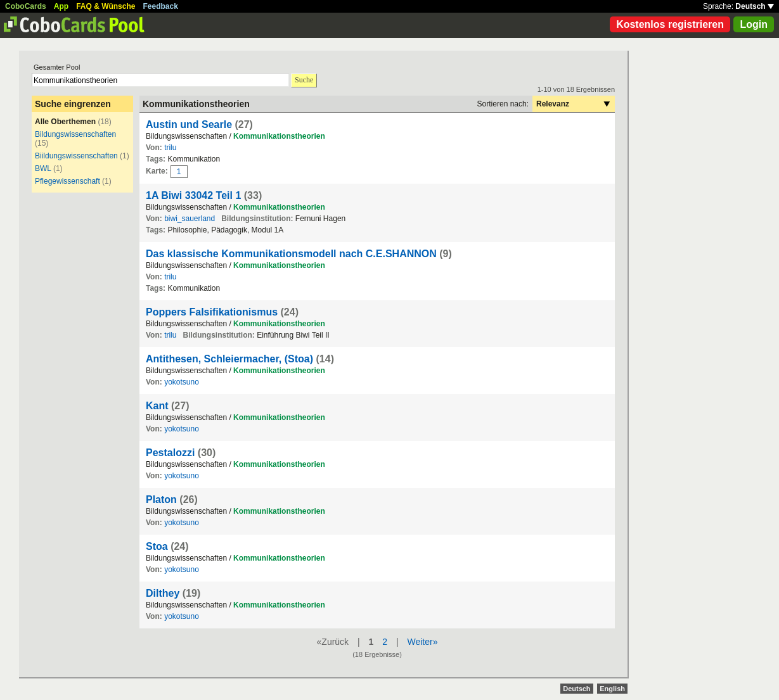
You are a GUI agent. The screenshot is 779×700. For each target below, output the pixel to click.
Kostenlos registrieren (670, 24)
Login (754, 24)
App (61, 6)
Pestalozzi (170, 453)
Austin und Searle (189, 124)
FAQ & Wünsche (106, 6)
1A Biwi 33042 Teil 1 (193, 195)
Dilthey (163, 593)
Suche (304, 80)
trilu (170, 148)
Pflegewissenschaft (68, 181)
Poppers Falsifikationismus (212, 312)
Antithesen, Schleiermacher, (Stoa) (229, 359)
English (612, 689)
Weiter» (422, 642)
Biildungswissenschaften (76, 156)
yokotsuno (182, 382)
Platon (161, 500)
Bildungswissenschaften (75, 134)
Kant (157, 406)
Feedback (161, 6)
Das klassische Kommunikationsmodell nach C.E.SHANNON (291, 254)
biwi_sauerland (190, 219)
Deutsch (755, 6)
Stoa (157, 546)
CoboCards (26, 6)
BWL (43, 169)
